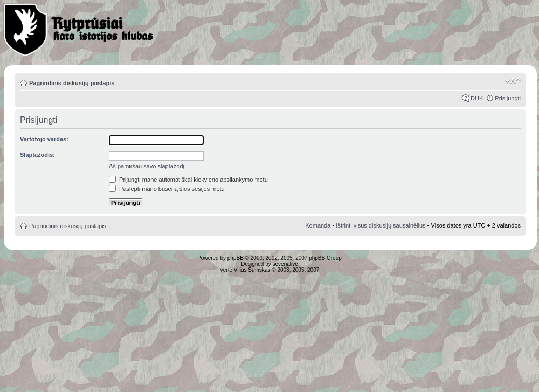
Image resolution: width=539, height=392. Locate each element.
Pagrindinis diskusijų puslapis (72, 83)
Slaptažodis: (37, 155)
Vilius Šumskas (252, 270)
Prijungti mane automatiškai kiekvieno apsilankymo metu (188, 180)
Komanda (318, 225)
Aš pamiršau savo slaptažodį (147, 166)
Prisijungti (508, 98)
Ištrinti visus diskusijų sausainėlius (381, 225)
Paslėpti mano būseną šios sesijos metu (167, 189)
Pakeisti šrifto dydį (513, 81)
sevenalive (285, 264)
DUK (477, 98)
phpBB (236, 258)
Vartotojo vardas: (44, 139)
